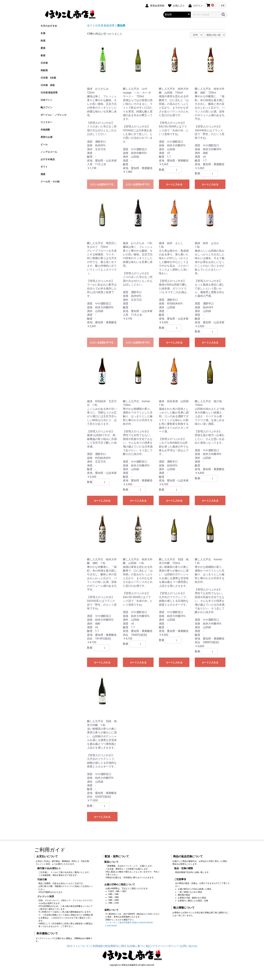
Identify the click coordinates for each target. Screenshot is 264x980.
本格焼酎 (45, 130)
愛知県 (121, 26)
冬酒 (43, 33)
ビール (44, 144)
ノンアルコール (49, 152)
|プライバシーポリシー (165, 946)
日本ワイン (46, 100)
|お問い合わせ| (189, 946)
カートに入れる (174, 184)
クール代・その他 (50, 182)
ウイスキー (46, 122)
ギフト (44, 167)
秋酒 (43, 41)
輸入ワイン (46, 107)
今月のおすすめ (49, 26)
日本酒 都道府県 (49, 93)
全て (90, 26)
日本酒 (44, 63)
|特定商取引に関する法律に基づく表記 (128, 946)
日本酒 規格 (48, 85)
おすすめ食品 (48, 159)
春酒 (43, 55)
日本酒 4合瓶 (48, 78)
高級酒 (44, 70)
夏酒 (43, 48)
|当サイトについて (78, 946)
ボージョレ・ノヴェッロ (54, 115)
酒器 (43, 174)
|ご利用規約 (97, 946)
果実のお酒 (46, 137)
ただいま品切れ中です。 (103, 184)
